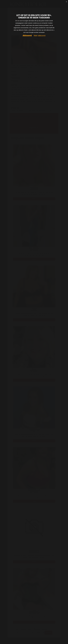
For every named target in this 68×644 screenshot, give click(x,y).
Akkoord (27, 36)
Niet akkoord (40, 36)
